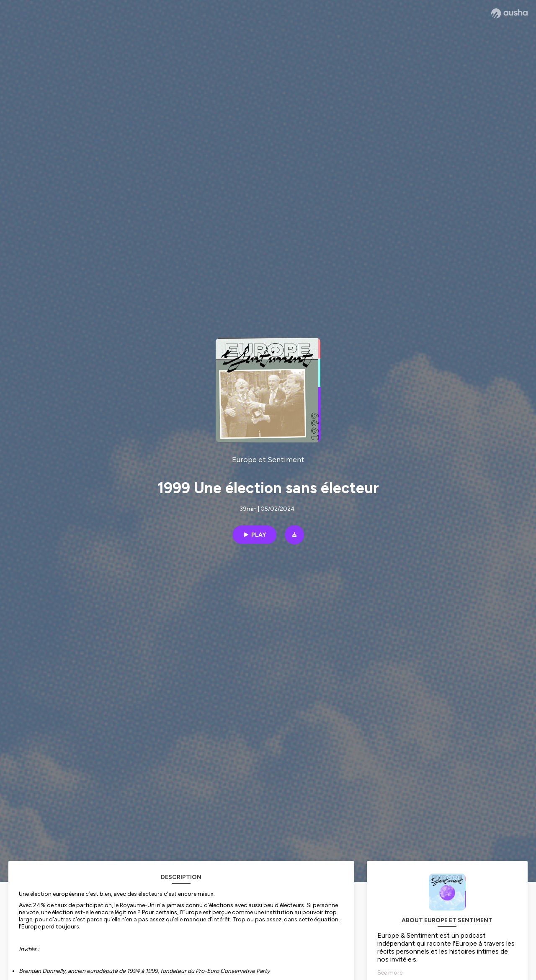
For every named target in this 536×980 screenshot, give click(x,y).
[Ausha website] (509, 13)
